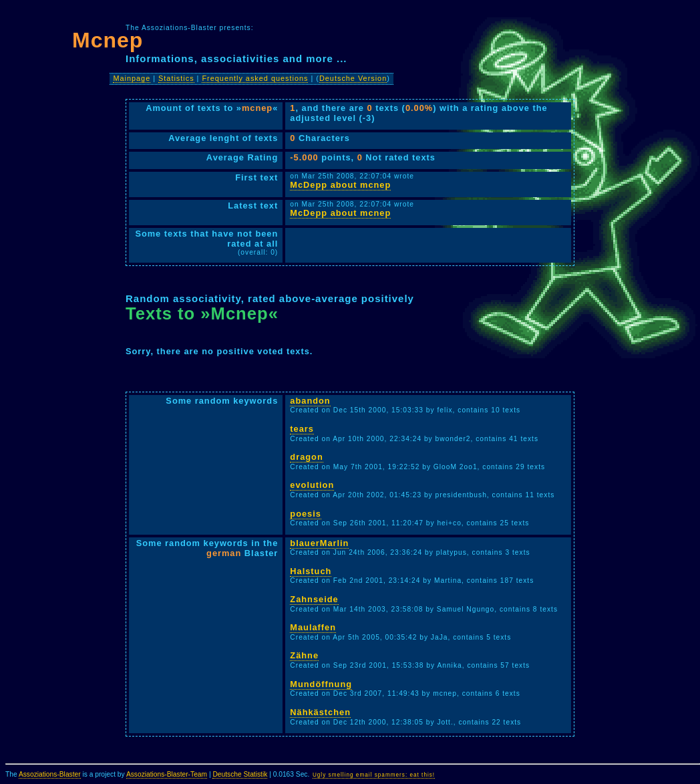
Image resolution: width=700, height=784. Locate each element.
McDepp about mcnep (340, 185)
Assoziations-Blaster (50, 774)
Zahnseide (314, 599)
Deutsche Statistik (240, 774)
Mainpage (132, 78)
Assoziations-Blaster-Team (167, 774)
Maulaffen (313, 627)
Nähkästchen (320, 712)
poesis (306, 514)
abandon (310, 401)
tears (302, 429)
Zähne (304, 655)
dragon (306, 457)
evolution (312, 485)
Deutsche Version (353, 78)
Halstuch (311, 571)
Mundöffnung (321, 684)
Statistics (176, 78)
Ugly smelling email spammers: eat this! (374, 775)
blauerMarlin (319, 543)
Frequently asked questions (255, 78)
